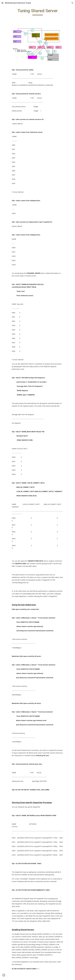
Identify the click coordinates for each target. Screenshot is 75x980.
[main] (37, 12)
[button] (3, 3)
